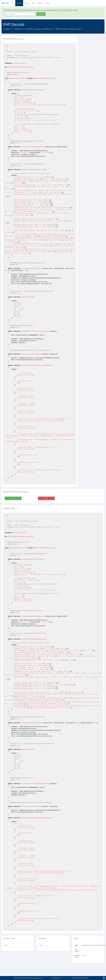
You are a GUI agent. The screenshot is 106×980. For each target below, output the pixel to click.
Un (5, 3)
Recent (27, 3)
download (21, 39)
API (33, 3)
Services (40, 3)
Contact (48, 3)
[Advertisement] (93, 66)
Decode (19, 3)
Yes (13, 498)
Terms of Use (47, 978)
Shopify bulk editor (67, 978)
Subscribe (41, 14)
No (46, 498)
